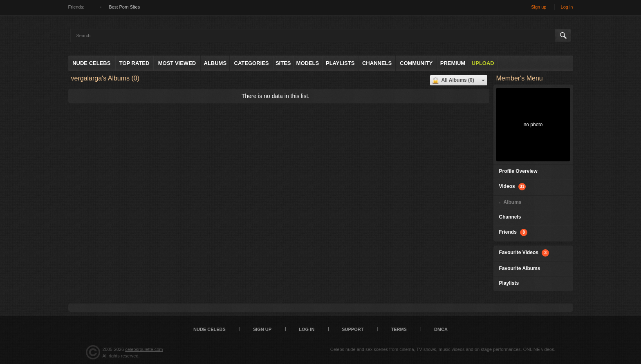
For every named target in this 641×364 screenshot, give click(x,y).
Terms (399, 329)
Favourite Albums (520, 268)
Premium (453, 63)
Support (353, 329)
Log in (567, 7)
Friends (513, 232)
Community (416, 63)
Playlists (340, 63)
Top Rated (134, 63)
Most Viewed (177, 63)
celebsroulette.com (144, 349)
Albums (215, 63)
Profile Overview (518, 171)
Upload (483, 63)
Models (308, 63)
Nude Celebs (91, 63)
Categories (252, 63)
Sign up (539, 7)
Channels (377, 63)
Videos (512, 187)
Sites (283, 63)
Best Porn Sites (124, 7)
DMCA (441, 329)
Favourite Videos (524, 253)
